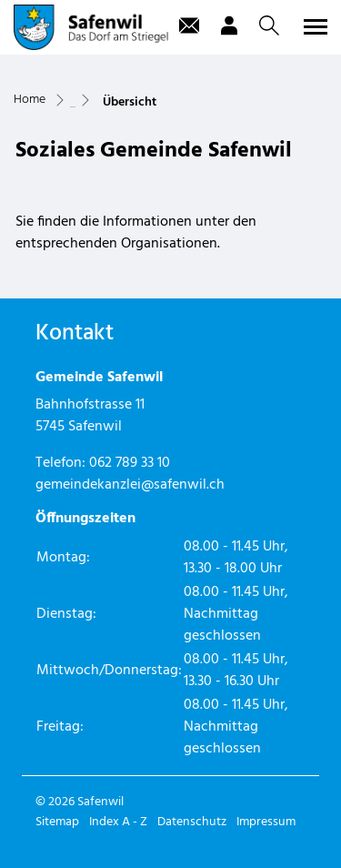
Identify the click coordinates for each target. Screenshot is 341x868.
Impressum (266, 822)
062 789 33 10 (130, 463)
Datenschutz (192, 822)
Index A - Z (118, 822)
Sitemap (57, 822)
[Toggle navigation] (313, 26)
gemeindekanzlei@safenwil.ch (130, 485)
